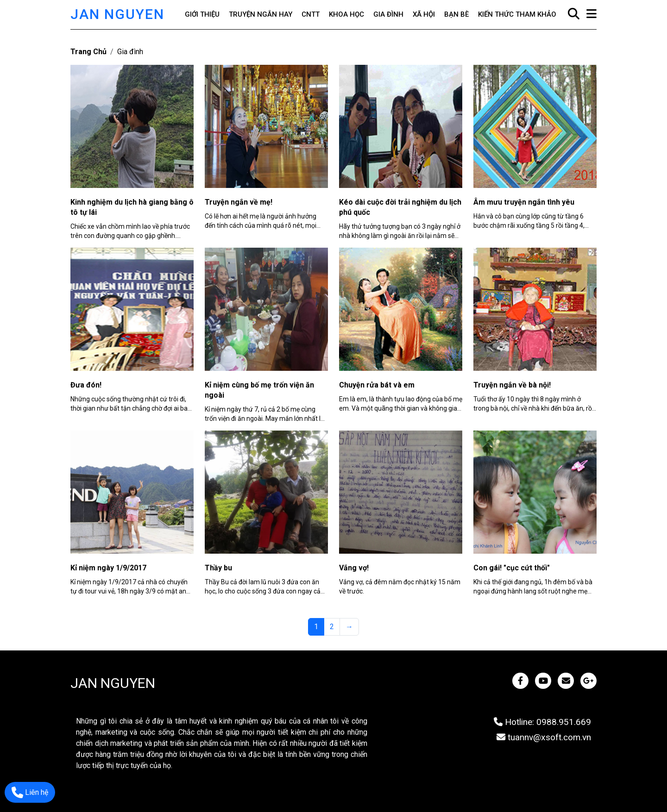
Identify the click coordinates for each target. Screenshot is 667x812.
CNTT (311, 14)
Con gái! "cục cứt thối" (512, 568)
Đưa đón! (86, 385)
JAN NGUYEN (117, 14)
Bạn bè (456, 14)
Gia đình (388, 14)
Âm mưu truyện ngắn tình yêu (524, 202)
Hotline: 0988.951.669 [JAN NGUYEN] (542, 722)
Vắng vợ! (354, 568)
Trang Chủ (88, 52)
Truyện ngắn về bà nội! (512, 385)
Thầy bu (218, 568)
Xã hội (424, 14)
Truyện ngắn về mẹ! (239, 202)
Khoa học (346, 14)
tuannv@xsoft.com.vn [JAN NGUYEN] (544, 737)
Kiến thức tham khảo (517, 14)
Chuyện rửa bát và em (377, 385)
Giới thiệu (202, 14)
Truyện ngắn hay (261, 14)
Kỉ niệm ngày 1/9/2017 (108, 568)
